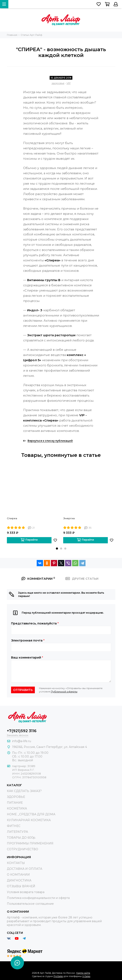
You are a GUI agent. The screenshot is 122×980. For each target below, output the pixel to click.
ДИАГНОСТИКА (19, 880)
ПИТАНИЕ (15, 803)
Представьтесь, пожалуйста (35, 623)
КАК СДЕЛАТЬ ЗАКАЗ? (24, 791)
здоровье (58, 83)
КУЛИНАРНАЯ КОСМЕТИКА (29, 820)
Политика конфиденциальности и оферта (38, 898)
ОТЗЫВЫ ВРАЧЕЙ (21, 886)
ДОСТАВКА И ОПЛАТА (25, 869)
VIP (69, 83)
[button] (57, 549)
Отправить (23, 690)
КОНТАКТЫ (16, 863)
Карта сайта (83, 973)
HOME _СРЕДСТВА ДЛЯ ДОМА (31, 814)
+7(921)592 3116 (22, 731)
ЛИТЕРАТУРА (17, 832)
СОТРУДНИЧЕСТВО (23, 849)
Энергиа (69, 518)
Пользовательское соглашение (30, 904)
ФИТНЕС (14, 826)
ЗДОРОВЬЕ (16, 797)
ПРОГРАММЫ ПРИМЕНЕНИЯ (30, 843)
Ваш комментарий (27, 657)
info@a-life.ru (22, 741)
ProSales (58, 976)
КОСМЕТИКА (17, 808)
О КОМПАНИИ (18, 875)
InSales (86, 976)
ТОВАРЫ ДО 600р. (21, 838)
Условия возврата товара (26, 892)
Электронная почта (28, 640)
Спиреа (12, 518)
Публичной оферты (64, 691)
